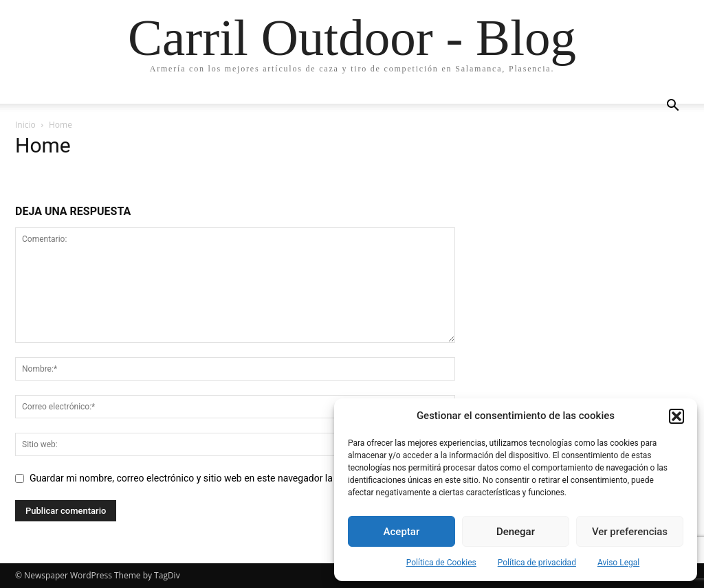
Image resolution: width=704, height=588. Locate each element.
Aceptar (402, 532)
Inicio (25, 125)
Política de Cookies (441, 563)
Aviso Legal (618, 563)
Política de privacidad (537, 563)
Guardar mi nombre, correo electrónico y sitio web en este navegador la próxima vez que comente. (239, 478)
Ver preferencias (630, 532)
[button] (676, 416)
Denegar (516, 532)
